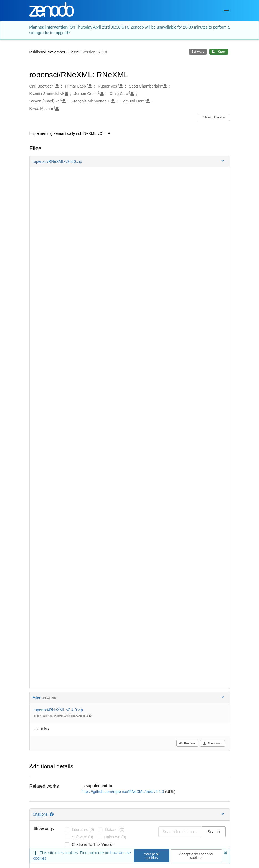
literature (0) (83, 830)
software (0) (82, 837)
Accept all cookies (152, 856)
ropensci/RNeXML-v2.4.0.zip (58, 710)
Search (214, 832)
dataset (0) (115, 830)
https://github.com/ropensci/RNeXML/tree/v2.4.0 (123, 792)
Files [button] (129, 697)
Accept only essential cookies (196, 856)
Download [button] (212, 743)
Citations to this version (93, 844)
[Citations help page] (52, 814)
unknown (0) (115, 837)
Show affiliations (214, 117)
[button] (130, 161)
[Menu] (226, 11)
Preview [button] (187, 743)
